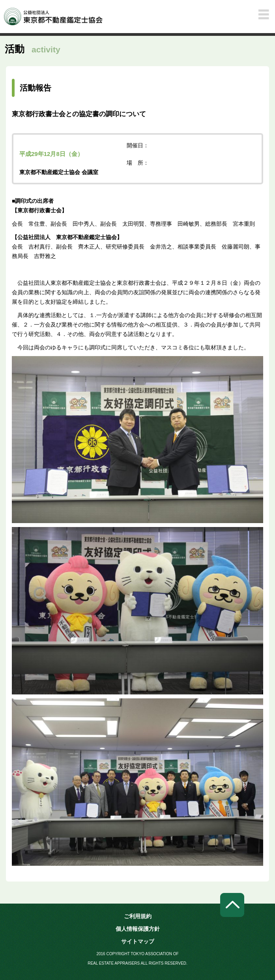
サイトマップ (138, 941)
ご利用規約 (138, 916)
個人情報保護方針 (138, 929)
